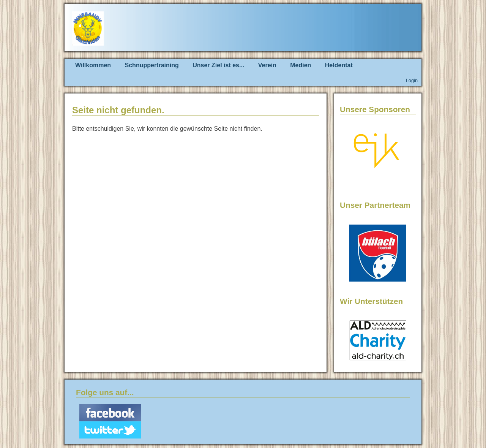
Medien (301, 65)
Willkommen (93, 65)
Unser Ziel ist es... (218, 65)
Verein (267, 65)
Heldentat (339, 65)
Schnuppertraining (152, 65)
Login (412, 80)
